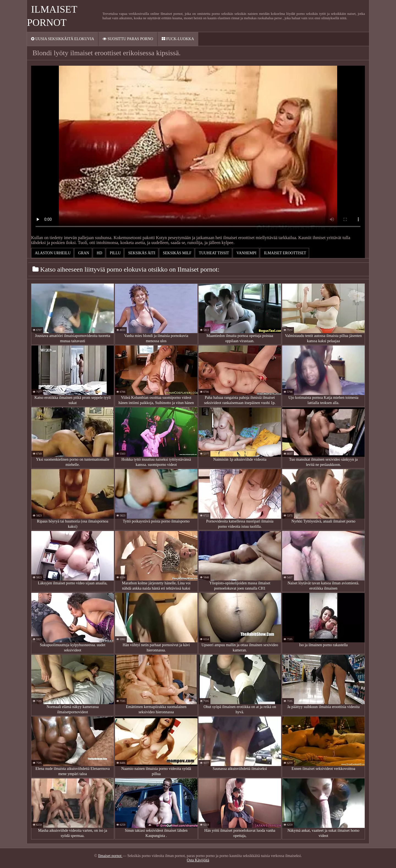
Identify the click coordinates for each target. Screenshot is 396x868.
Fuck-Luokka (178, 39)
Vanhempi (246, 253)
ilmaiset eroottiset (284, 253)
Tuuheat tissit (214, 253)
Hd (99, 253)
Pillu (115, 253)
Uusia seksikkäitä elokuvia (63, 39)
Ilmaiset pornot (110, 856)
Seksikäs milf (177, 253)
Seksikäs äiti (141, 253)
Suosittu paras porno (128, 39)
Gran (83, 253)
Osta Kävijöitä (198, 860)
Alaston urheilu (52, 253)
